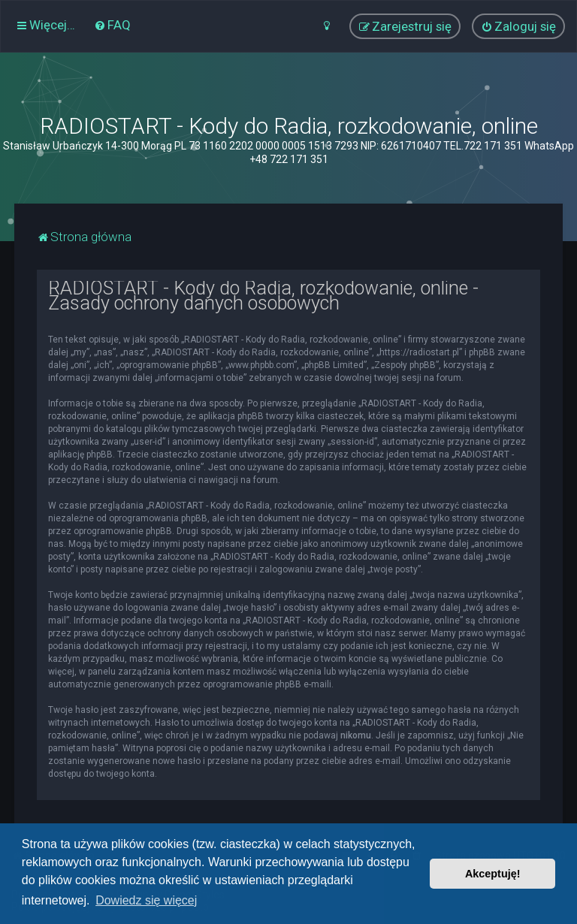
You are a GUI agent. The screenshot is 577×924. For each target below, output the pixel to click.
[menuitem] (112, 25)
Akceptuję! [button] (493, 874)
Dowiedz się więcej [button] (146, 900)
